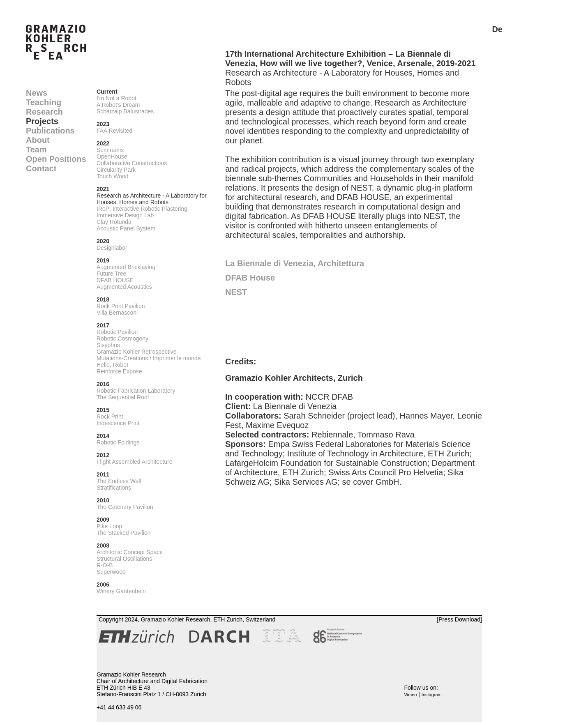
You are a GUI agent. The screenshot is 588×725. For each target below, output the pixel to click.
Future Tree (111, 274)
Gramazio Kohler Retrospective (137, 352)
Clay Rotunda (114, 222)
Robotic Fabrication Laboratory (136, 391)
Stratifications (114, 488)
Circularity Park (116, 170)
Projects (42, 121)
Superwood (111, 572)
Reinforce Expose (119, 371)
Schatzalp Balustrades (125, 111)
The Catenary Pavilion (125, 507)
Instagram (432, 695)
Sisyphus (108, 345)
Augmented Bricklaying (126, 267)
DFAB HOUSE (115, 280)
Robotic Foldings (118, 442)
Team (36, 150)
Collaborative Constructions (132, 163)
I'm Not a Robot (116, 98)
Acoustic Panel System (126, 228)
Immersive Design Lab (125, 215)
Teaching (44, 102)
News (37, 93)
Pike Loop (109, 526)
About (38, 140)
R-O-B (105, 565)
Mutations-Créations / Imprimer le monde (149, 358)
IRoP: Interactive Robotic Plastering (142, 209)
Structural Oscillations (124, 559)
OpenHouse (112, 157)
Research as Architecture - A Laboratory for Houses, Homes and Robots (152, 199)
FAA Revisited (114, 131)
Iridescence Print (118, 423)
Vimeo (410, 695)
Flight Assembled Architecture (134, 462)
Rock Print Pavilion (121, 306)
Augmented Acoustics (124, 287)
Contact (41, 168)
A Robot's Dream (118, 105)
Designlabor (112, 248)
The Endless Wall (119, 481)
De (497, 29)
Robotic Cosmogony (122, 338)
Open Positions (56, 159)
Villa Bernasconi (117, 313)
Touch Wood (113, 176)
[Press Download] (459, 619)
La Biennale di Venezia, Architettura (295, 263)
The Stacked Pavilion (124, 533)
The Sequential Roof (123, 397)
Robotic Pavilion (117, 332)
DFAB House (250, 278)
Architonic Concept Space (130, 552)
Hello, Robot (112, 365)
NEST (236, 292)
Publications (50, 131)
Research (44, 112)
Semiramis (110, 150)
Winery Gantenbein (121, 591)
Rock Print (110, 417)
